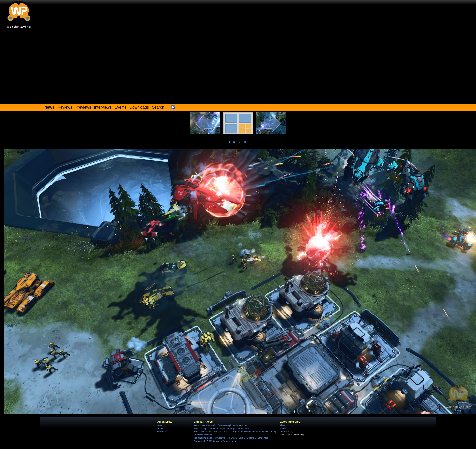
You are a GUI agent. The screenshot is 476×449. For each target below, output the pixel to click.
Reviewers (162, 432)
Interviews (103, 107)
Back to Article (238, 142)
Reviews (65, 107)
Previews (83, 107)
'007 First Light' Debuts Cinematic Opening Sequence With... (222, 429)
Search (158, 107)
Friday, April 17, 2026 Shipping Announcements (216, 441)
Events (121, 107)
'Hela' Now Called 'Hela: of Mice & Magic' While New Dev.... (222, 425)
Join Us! (284, 429)
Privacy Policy (286, 432)
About (283, 425)
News (160, 425)
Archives (161, 429)
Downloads (139, 107)
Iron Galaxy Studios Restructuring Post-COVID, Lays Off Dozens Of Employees (231, 438)
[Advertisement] (238, 68)
